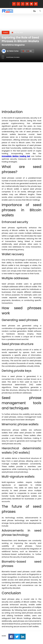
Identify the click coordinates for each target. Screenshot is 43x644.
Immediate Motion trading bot (16, 156)
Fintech (6, 32)
